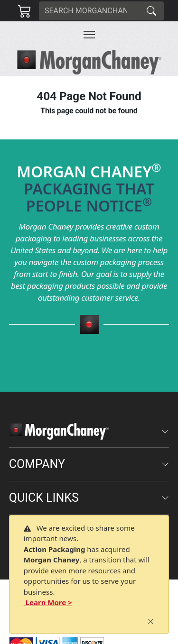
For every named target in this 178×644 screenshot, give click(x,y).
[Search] (89, 11)
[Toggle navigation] (89, 35)
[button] (89, 35)
